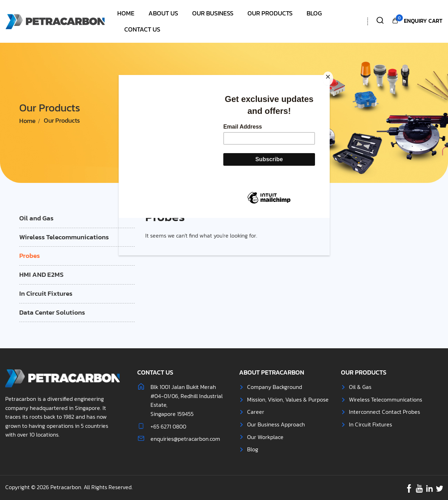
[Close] (328, 78)
